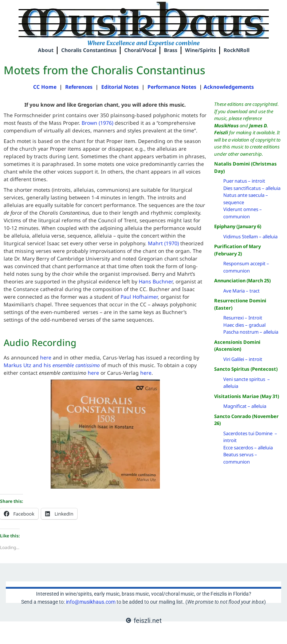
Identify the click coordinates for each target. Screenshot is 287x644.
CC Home (45, 87)
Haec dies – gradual (244, 325)
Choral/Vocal (140, 50)
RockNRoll (237, 50)
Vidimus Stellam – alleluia (250, 236)
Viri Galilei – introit (243, 359)
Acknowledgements (229, 87)
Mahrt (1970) (163, 243)
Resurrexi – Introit (243, 318)
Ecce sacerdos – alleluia (248, 448)
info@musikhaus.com (91, 602)
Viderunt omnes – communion (243, 213)
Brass (171, 50)
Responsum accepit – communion (246, 267)
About (46, 50)
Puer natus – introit (244, 181)
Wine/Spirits (200, 50)
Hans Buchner (156, 281)
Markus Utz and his (52, 365)
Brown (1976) (98, 123)
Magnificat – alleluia (245, 406)
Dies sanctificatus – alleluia (252, 188)
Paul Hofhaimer (139, 297)
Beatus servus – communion (240, 458)
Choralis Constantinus (89, 50)
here (46, 357)
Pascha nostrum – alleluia (251, 332)
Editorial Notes (120, 87)
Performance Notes (173, 87)
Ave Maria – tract (241, 291)
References (79, 87)
